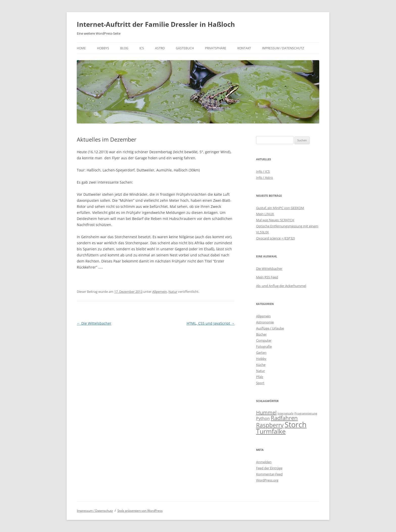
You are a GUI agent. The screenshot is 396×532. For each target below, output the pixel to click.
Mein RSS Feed (267, 277)
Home (81, 48)
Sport (260, 383)
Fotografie (264, 346)
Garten (261, 352)
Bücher (261, 334)
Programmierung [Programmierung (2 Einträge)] (306, 413)
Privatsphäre (216, 48)
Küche (261, 365)
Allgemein (160, 292)
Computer (264, 340)
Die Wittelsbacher (94, 323)
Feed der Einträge (269, 468)
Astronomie (265, 322)
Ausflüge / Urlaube (270, 328)
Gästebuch (185, 48)
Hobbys (103, 48)
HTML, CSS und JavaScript (211, 323)
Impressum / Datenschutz (283, 48)
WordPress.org (267, 480)
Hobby (261, 359)
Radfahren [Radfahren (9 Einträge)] (284, 418)
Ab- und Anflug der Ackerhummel (281, 286)
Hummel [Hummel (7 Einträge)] (266, 413)
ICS (142, 48)
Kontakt (244, 48)
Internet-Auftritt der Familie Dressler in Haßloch (156, 24)
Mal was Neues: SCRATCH (275, 220)
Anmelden (264, 462)
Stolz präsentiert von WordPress (140, 511)
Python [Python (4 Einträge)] (263, 418)
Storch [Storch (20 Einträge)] (296, 425)
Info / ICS (263, 171)
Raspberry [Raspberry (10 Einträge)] (270, 425)
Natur (173, 292)
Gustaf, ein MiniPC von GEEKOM (280, 208)
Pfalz (260, 377)
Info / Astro (265, 178)
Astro (160, 48)
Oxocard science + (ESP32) (276, 238)
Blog (124, 48)
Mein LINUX (265, 214)
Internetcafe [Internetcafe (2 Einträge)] (286, 413)
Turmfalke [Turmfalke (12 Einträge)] (271, 431)
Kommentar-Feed (269, 474)
